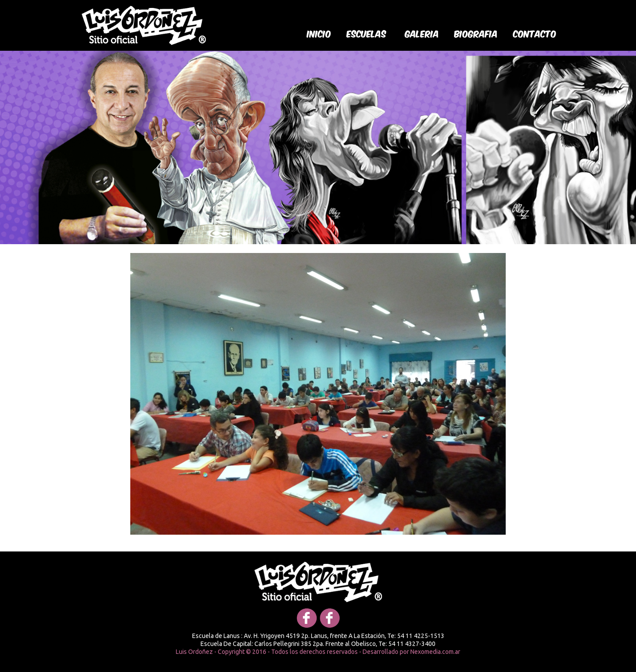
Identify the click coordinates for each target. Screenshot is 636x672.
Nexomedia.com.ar (435, 652)
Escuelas (367, 33)
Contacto (535, 33)
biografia (476, 33)
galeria (422, 33)
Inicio (319, 33)
